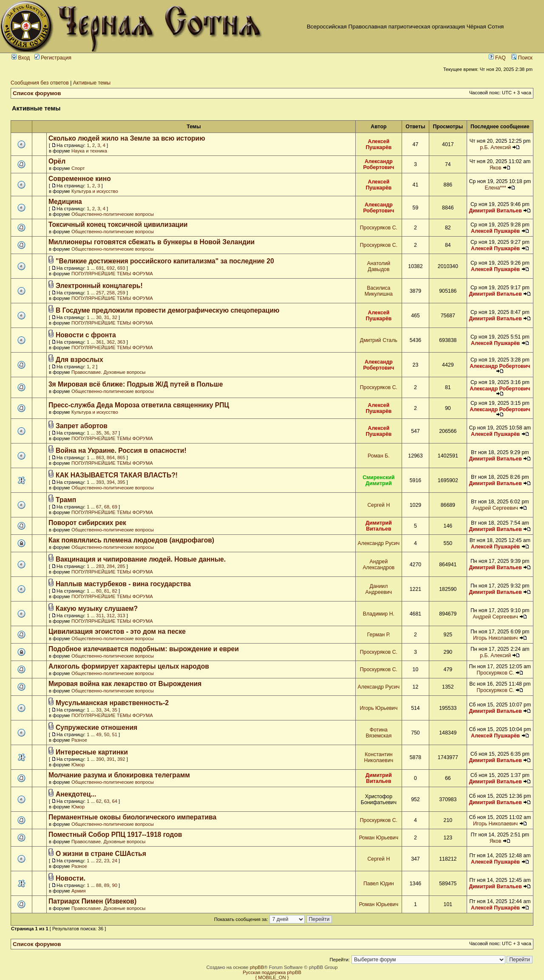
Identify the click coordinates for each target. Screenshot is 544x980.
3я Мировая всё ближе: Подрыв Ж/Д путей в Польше (136, 384)
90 (114, 885)
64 (114, 801)
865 (121, 458)
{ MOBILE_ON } (272, 977)
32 (114, 317)
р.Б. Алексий (495, 147)
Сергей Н (378, 505)
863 (100, 458)
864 (111, 458)
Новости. (71, 878)
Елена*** (495, 188)
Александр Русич (379, 543)
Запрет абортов (82, 426)
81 (107, 591)
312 (111, 616)
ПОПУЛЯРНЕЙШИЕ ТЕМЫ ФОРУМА (112, 274)
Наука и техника (89, 151)
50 (107, 734)
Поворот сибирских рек (87, 523)
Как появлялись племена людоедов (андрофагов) (131, 540)
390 (100, 759)
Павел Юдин (379, 884)
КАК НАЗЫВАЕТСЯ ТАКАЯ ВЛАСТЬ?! (117, 475)
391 (111, 759)
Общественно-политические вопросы (113, 214)
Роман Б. (379, 456)
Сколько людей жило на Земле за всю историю (127, 138)
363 (121, 342)
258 (111, 293)
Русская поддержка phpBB (272, 972)
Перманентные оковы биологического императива (132, 817)
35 (99, 433)
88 (99, 885)
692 (111, 268)
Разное (79, 740)
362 (111, 342)
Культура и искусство (95, 191)
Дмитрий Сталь (379, 340)
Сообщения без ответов (40, 83)
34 (107, 710)
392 (121, 759)
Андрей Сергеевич (495, 508)
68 (107, 507)
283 (100, 566)
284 (111, 566)
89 (107, 885)
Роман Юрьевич (379, 838)
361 (100, 342)
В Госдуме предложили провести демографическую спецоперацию (168, 310)
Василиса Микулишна (379, 291)
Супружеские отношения (96, 727)
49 (99, 734)
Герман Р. (379, 635)
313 (121, 616)
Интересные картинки (92, 752)
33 (99, 710)
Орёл (57, 161)
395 (121, 482)
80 (99, 591)
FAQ (497, 58)
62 (99, 801)
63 (107, 801)
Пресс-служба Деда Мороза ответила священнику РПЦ (139, 405)
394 (111, 482)
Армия (79, 891)
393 (100, 482)
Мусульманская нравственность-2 (112, 703)
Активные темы (92, 83)
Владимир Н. (379, 614)
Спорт (78, 168)
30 (99, 317)
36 (107, 433)
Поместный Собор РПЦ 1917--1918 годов (115, 835)
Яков (496, 168)
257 (100, 293)
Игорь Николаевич (495, 638)
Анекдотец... (76, 794)
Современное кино (80, 179)
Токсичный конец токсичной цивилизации (118, 225)
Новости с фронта (86, 335)
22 (99, 861)
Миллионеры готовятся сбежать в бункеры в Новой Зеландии (152, 242)
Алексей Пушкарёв (378, 144)
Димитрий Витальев (495, 211)
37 (114, 433)
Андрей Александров (378, 565)
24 (114, 861)
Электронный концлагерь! (99, 286)
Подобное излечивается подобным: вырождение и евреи (144, 649)
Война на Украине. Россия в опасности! (121, 450)
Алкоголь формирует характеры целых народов (129, 666)
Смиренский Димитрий (379, 480)
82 (114, 591)
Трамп (66, 500)
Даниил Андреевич (379, 589)
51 (114, 734)
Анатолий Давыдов (379, 266)
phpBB (257, 967)
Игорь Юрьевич (378, 708)
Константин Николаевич (379, 757)
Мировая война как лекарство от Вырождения (125, 684)
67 (99, 507)
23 (107, 861)
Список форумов (37, 93)
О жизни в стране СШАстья (101, 854)
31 (107, 317)
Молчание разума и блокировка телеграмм (119, 775)
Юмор (78, 765)
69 (114, 507)
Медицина (65, 202)
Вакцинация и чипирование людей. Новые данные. (141, 559)
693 (121, 268)
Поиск (522, 58)
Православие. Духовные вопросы (108, 372)
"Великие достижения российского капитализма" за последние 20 (165, 261)
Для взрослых (79, 360)
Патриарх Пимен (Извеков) (92, 901)
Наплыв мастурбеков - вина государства (123, 584)
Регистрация (53, 58)
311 (100, 616)
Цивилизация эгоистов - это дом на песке (117, 631)
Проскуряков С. (379, 228)
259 (121, 293)
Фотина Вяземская (378, 733)
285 (121, 566)
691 (100, 268)
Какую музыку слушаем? (97, 609)
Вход (21, 58)
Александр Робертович (378, 164)
